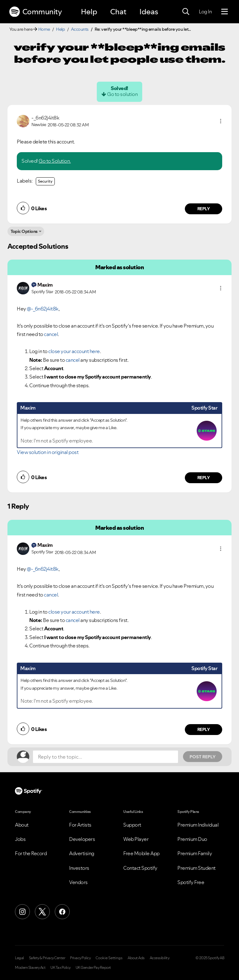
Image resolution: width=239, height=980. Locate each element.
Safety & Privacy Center (47, 958)
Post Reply (203, 757)
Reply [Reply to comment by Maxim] (204, 478)
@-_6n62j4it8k (43, 309)
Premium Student (197, 868)
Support (132, 825)
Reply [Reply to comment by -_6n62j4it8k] (204, 209)
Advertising (82, 853)
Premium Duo (192, 839)
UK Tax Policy (61, 968)
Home (44, 29)
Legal (19, 958)
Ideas (149, 12)
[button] (221, 121)
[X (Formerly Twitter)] (42, 912)
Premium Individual (198, 825)
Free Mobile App (141, 853)
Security (45, 181)
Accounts (80, 29)
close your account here (74, 351)
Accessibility (160, 958)
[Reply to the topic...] (105, 757)
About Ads (136, 958)
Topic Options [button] (24, 231)
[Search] (186, 12)
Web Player (136, 839)
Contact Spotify (140, 868)
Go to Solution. (55, 161)
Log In (205, 11)
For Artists (80, 825)
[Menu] (225, 12)
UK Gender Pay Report (93, 968)
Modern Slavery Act (30, 968)
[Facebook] (62, 912)
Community (35, 12)
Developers (82, 839)
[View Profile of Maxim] (45, 285)
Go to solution (122, 94)
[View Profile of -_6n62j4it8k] (45, 118)
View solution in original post (48, 452)
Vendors (78, 882)
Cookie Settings (109, 958)
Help (89, 12)
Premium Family (195, 853)
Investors (79, 868)
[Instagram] (22, 912)
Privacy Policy (80, 958)
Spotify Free (191, 882)
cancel (51, 334)
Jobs (20, 839)
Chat (118, 12)
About (22, 825)
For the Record (31, 853)
